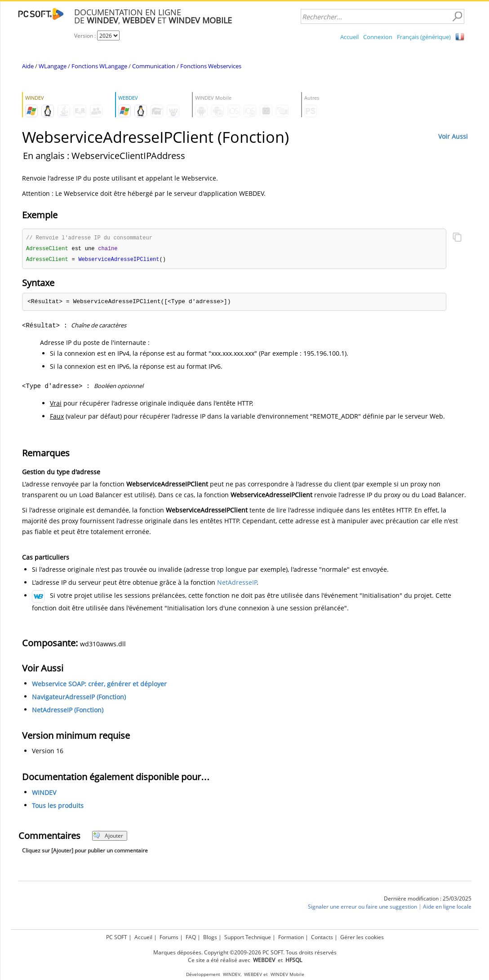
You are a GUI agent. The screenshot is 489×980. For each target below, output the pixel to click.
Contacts (322, 937)
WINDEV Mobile (287, 974)
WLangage (53, 66)
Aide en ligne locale (447, 908)
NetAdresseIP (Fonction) (68, 711)
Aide (28, 66)
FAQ (191, 937)
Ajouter (108, 837)
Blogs (210, 937)
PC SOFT (117, 937)
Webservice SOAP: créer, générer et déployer (99, 685)
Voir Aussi (453, 136)
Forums (169, 937)
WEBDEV (253, 974)
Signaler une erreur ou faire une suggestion (362, 908)
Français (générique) (424, 37)
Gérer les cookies (362, 937)
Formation (291, 937)
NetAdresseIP (237, 584)
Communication (154, 66)
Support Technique (248, 937)
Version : (86, 36)
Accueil (349, 37)
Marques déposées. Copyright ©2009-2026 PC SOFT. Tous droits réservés (245, 952)
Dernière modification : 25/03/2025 (428, 900)
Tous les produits (58, 807)
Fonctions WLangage (99, 66)
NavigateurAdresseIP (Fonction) (79, 698)
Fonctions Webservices (211, 66)
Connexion (378, 37)
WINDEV (44, 794)
